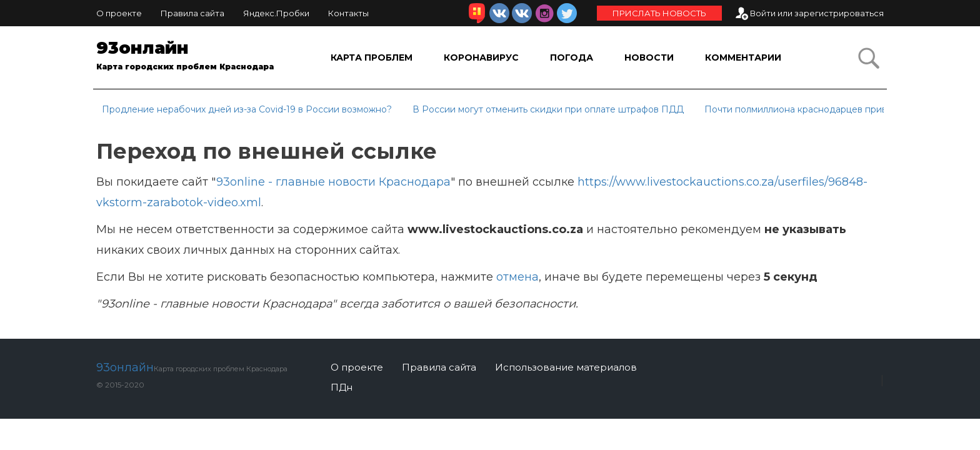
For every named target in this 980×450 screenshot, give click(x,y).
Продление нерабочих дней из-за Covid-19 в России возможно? (247, 109)
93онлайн (195, 57)
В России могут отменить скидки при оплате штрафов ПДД (548, 109)
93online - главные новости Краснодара (333, 182)
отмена (517, 277)
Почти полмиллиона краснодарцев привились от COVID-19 (837, 109)
